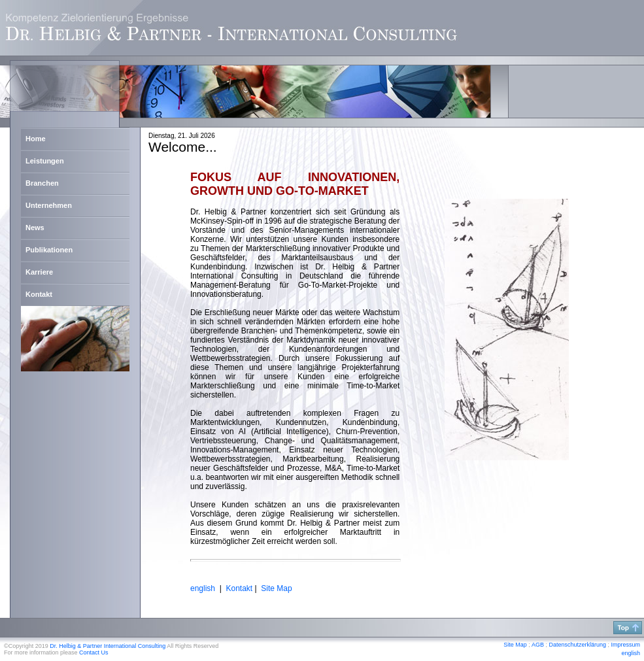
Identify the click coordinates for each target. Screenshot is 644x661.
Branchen (42, 183)
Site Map (276, 588)
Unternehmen (49, 205)
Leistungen (45, 161)
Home (36, 139)
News (35, 228)
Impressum (625, 645)
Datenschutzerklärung (577, 645)
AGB (538, 645)
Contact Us (94, 653)
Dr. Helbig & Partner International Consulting (108, 646)
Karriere (39, 272)
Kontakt (39, 294)
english (631, 653)
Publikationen (49, 250)
